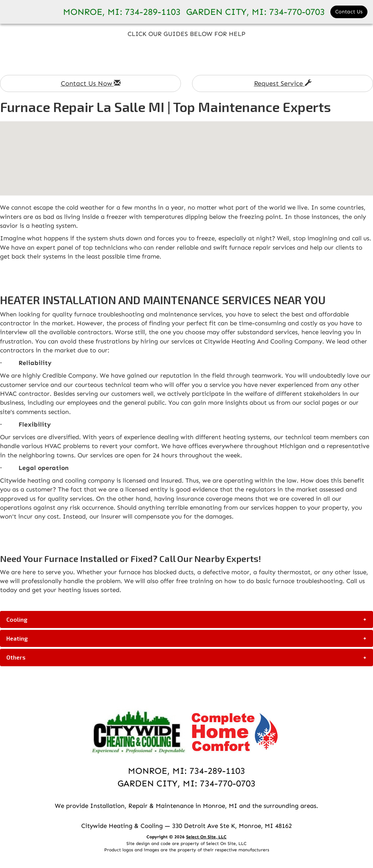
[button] (186, 619)
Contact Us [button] (349, 12)
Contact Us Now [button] (91, 83)
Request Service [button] (283, 83)
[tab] (186, 619)
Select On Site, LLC (206, 837)
